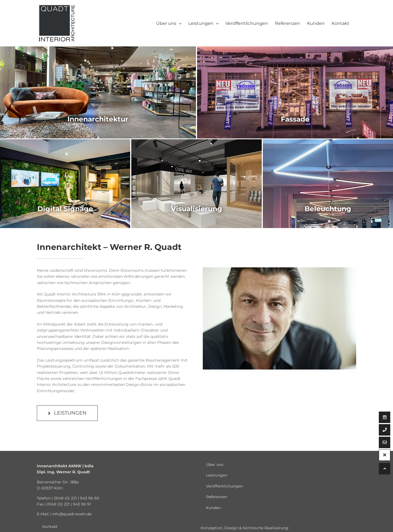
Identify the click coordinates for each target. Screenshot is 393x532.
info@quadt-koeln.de (72, 514)
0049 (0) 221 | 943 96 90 (76, 498)
